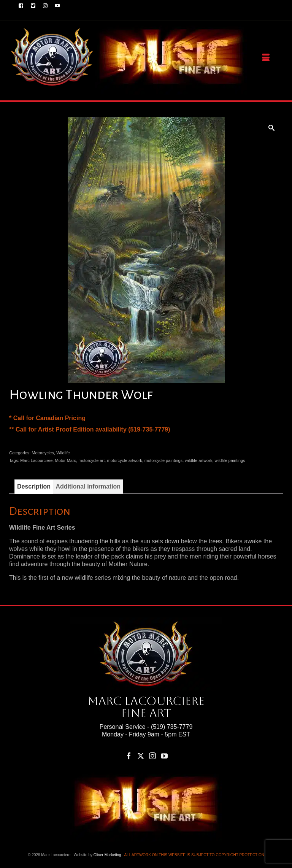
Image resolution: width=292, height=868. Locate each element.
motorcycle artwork (124, 460)
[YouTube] (164, 756)
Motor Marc (65, 460)
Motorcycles (43, 453)
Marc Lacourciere (36, 460)
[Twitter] (141, 756)
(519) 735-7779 (172, 727)
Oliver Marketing (107, 855)
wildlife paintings (230, 460)
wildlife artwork (198, 460)
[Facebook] (129, 756)
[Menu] (266, 58)
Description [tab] (34, 486)
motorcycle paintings (163, 460)
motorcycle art (91, 460)
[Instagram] (152, 756)
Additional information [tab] (88, 486)
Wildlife (63, 453)
